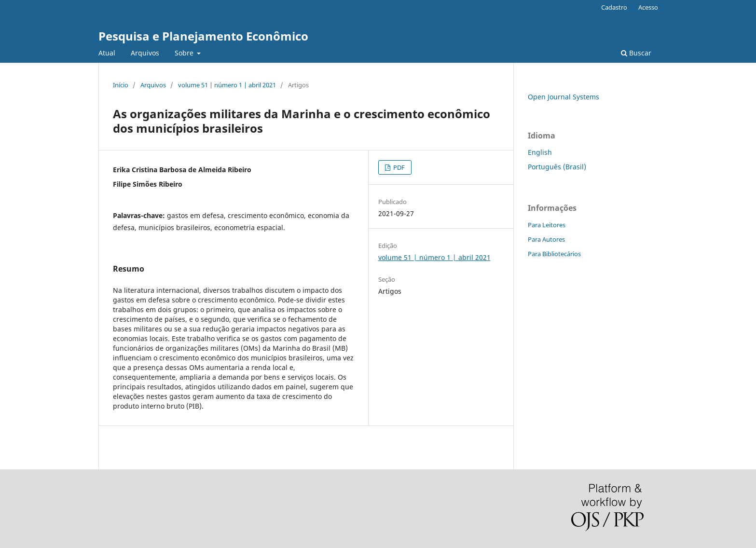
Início (121, 85)
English (540, 152)
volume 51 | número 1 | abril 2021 (227, 85)
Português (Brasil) (557, 167)
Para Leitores (547, 225)
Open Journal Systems (564, 97)
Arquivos (145, 53)
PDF (398, 167)
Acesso (648, 7)
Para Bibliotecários (554, 254)
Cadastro (614, 7)
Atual (107, 53)
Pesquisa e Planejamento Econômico (203, 36)
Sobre (185, 53)
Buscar (636, 53)
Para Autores (546, 239)
